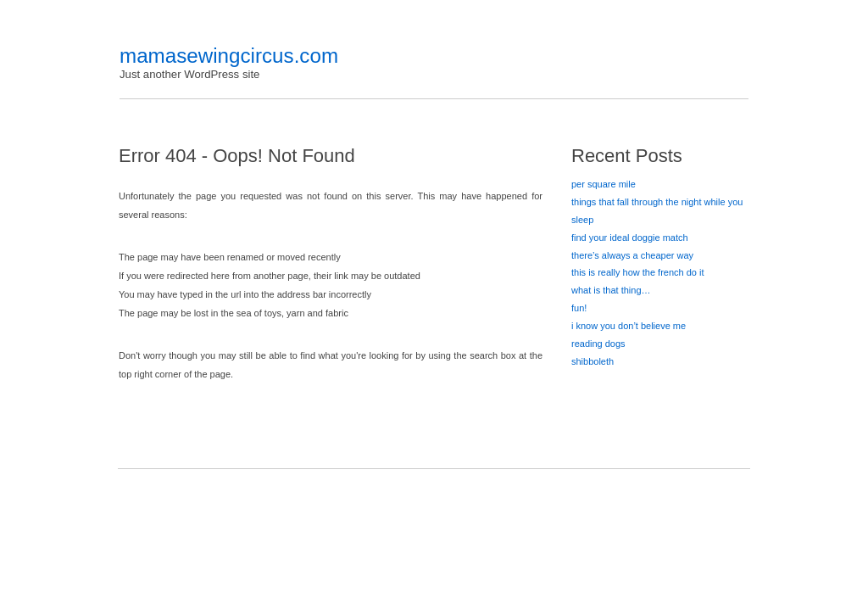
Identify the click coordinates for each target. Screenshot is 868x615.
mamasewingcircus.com (229, 56)
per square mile (604, 184)
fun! (579, 308)
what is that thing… (611, 290)
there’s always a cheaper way (632, 255)
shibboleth (593, 361)
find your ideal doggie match (630, 238)
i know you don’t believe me (629, 326)
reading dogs (598, 344)
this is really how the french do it (638, 272)
